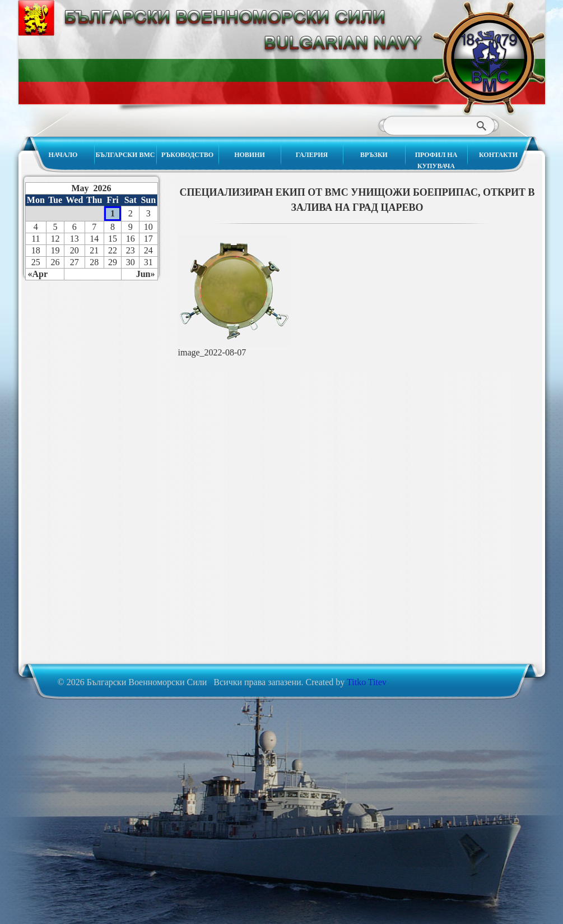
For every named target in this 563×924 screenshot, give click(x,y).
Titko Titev (367, 682)
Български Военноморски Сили (488, 58)
